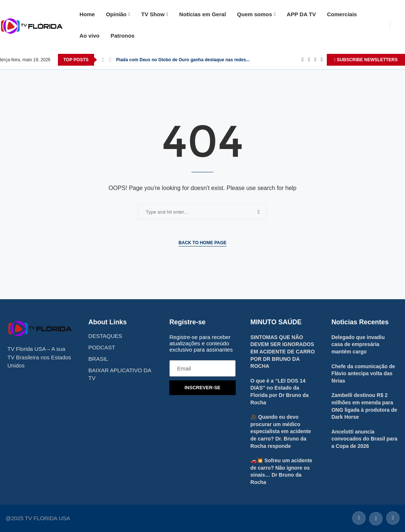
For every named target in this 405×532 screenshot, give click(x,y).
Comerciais (342, 14)
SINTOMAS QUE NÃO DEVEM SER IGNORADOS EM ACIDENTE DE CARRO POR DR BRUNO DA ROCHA (283, 352)
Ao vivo (89, 36)
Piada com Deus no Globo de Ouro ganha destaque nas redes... (183, 60)
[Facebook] (303, 60)
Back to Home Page (202, 243)
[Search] (401, 25)
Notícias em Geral (203, 14)
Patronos (123, 36)
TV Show (153, 14)
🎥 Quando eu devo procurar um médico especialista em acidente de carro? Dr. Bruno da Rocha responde (281, 431)
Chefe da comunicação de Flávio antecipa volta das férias (363, 374)
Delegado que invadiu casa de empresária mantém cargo (358, 344)
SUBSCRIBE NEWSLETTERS (366, 60)
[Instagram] (315, 60)
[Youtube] (321, 60)
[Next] (110, 60)
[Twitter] (309, 60)
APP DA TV (301, 14)
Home (87, 14)
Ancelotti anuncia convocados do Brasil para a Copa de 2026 (364, 439)
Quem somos (255, 14)
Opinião (116, 14)
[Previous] (103, 60)
